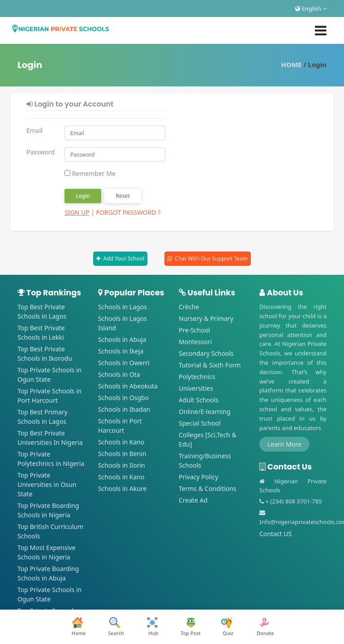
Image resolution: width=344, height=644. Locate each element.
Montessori (195, 342)
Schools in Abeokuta (128, 386)
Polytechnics (197, 377)
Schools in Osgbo (123, 398)
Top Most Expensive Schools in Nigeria (47, 552)
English (311, 9)
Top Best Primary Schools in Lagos (43, 417)
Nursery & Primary (206, 318)
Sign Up (77, 212)
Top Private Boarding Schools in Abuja (48, 573)
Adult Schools (199, 400)
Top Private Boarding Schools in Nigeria (48, 510)
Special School (200, 423)
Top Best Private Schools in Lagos (42, 311)
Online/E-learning (205, 412)
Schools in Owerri (124, 363)
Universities (196, 388)
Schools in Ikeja (121, 351)
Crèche (189, 307)
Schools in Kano (121, 442)
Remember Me (90, 173)
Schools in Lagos (123, 307)
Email (34, 130)
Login (83, 196)
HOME (292, 64)
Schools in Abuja (122, 339)
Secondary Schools (206, 353)
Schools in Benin (122, 454)
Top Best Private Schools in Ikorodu (45, 354)
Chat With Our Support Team (211, 258)
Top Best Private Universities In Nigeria (50, 438)
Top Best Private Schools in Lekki (41, 333)
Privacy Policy (198, 477)
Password (41, 152)
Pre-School (194, 330)
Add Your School (124, 258)
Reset (123, 196)
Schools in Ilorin (122, 465)
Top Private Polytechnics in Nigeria (51, 459)
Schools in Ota (119, 374)
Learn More (284, 444)
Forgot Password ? (129, 212)
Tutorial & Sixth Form (210, 365)
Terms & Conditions (208, 488)
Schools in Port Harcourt (120, 426)
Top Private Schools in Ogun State (49, 375)
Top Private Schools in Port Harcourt (49, 396)
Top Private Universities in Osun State (47, 484)
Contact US (275, 534)
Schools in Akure (122, 488)
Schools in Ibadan (124, 409)
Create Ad (193, 500)
